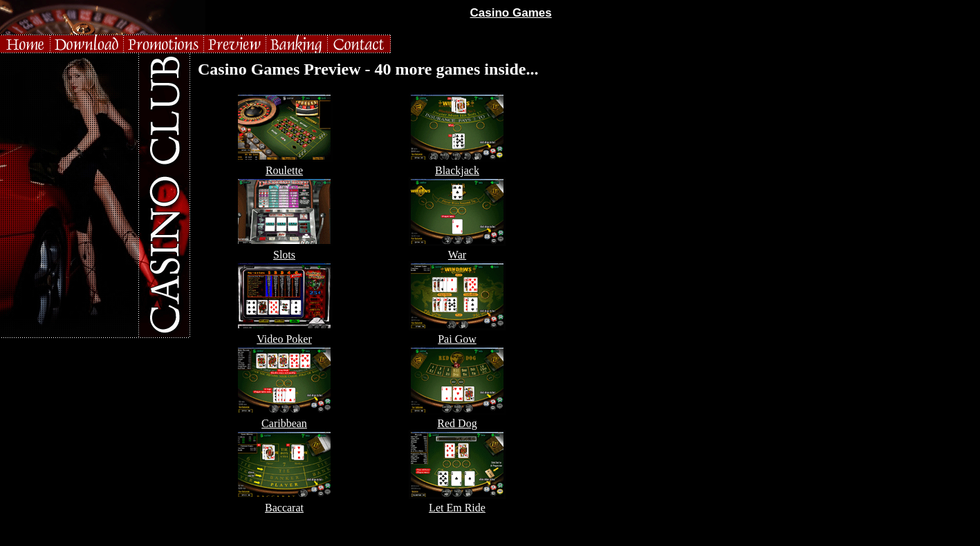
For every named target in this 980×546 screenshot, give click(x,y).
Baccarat (284, 508)
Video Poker (284, 339)
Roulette (284, 170)
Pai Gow (457, 339)
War (457, 255)
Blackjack (457, 170)
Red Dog (457, 423)
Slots (284, 255)
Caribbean (284, 423)
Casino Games (511, 13)
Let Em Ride (457, 508)
